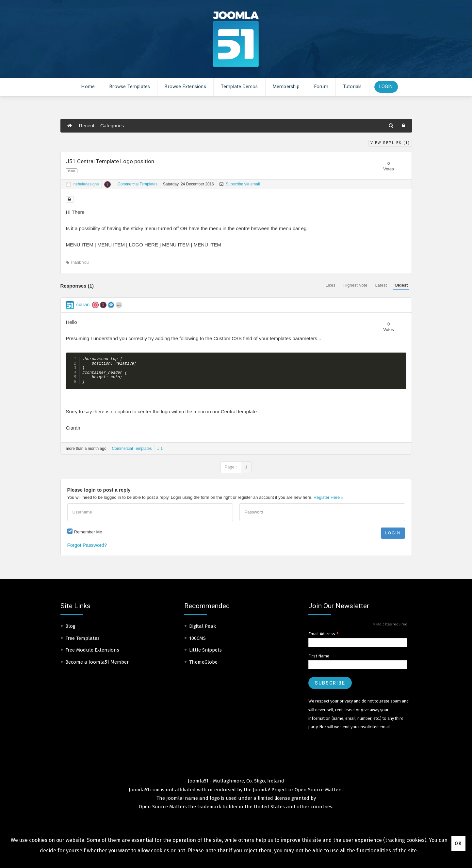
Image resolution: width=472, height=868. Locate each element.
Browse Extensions (185, 87)
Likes (331, 285)
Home (88, 87)
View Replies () (390, 143)
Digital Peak (203, 632)
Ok (458, 844)
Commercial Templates (138, 184)
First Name (319, 662)
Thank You (77, 262)
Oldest (401, 285)
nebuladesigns (86, 184)
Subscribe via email (240, 184)
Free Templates (82, 644)
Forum (321, 87)
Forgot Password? (87, 551)
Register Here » (328, 503)
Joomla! (175, 804)
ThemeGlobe (203, 668)
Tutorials (352, 87)
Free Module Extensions (92, 655)
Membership (286, 87)
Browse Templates (130, 87)
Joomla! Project (269, 795)
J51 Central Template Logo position (110, 161)
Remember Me (88, 537)
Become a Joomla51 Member (97, 668)
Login (386, 87)
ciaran (83, 304)
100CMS (197, 644)
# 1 (160, 454)
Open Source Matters (319, 795)
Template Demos (239, 87)
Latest (381, 285)
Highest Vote (355, 285)
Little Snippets (205, 655)
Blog (70, 632)
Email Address (324, 639)
